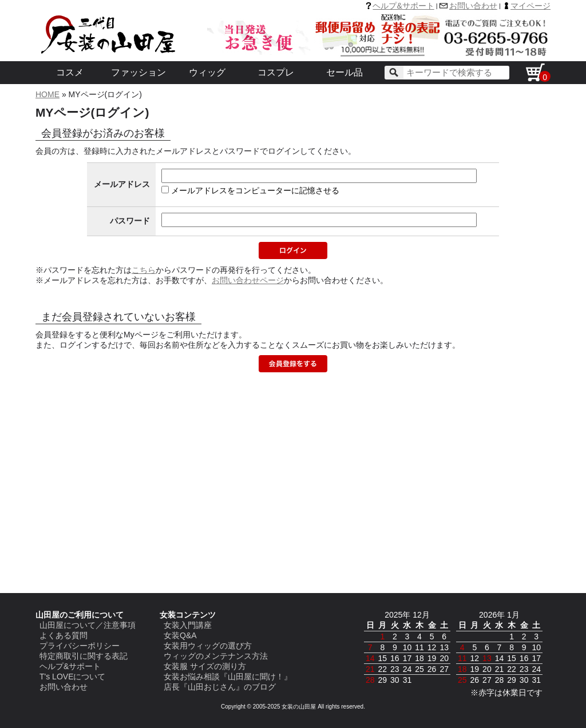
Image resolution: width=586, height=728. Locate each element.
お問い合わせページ (248, 280)
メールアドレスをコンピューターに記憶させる (255, 190)
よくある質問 (64, 635)
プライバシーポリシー (80, 646)
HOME (47, 94)
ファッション (138, 72)
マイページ (530, 6)
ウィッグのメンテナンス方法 (216, 656)
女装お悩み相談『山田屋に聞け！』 (228, 677)
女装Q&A (180, 635)
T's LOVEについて (72, 677)
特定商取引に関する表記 (84, 656)
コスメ (70, 72)
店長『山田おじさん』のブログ (220, 687)
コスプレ (276, 72)
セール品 (345, 72)
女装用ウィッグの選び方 (208, 646)
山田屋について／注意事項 (88, 625)
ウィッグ (207, 72)
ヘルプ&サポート (403, 6)
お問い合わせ (473, 6)
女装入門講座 (188, 625)
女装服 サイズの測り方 (205, 666)
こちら (144, 270)
